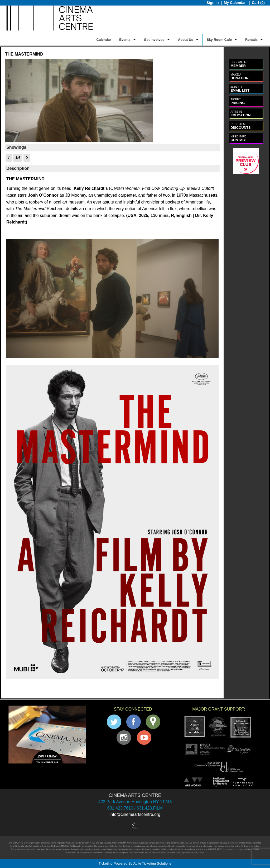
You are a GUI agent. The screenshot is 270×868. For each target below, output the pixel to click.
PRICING (238, 101)
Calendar (104, 40)
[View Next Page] (27, 158)
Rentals (251, 40)
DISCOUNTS (241, 126)
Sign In (213, 3)
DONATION (239, 76)
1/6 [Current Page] (18, 158)
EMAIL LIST (240, 89)
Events (125, 40)
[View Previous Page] (9, 158)
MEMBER (238, 64)
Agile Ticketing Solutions (152, 863)
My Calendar (235, 3)
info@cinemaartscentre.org (135, 814)
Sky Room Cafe (219, 40)
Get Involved (154, 40)
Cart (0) (258, 3)
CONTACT (239, 138)
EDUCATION (240, 114)
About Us (186, 40)
